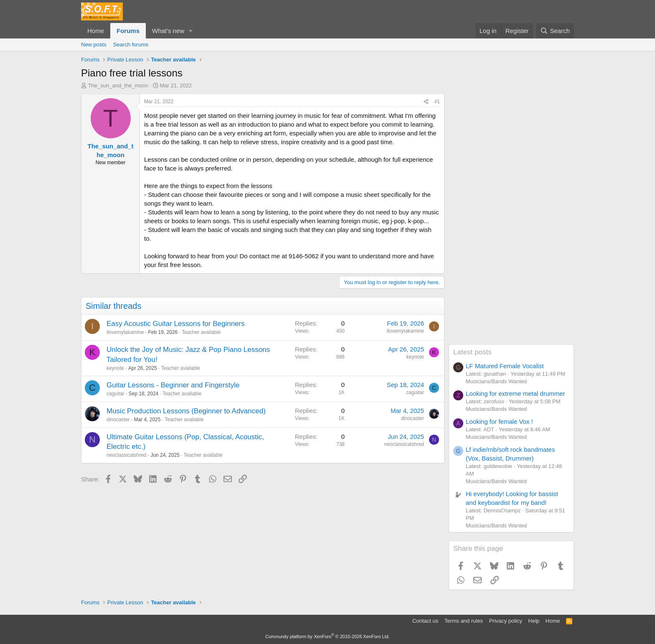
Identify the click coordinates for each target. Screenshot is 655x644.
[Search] (555, 31)
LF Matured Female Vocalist (505, 366)
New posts (94, 45)
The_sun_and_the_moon (118, 85)
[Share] (426, 102)
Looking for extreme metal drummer (515, 393)
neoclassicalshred (126, 455)
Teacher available (201, 332)
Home (96, 31)
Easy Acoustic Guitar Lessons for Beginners (176, 324)
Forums (128, 31)
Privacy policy (506, 621)
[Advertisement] (511, 219)
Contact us (425, 621)
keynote (115, 368)
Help (534, 621)
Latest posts (472, 352)
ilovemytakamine (125, 332)
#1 (437, 102)
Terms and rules (464, 621)
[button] (191, 31)
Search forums (131, 45)
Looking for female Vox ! (499, 421)
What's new (168, 31)
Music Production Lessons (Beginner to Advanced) (186, 411)
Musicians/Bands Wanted (496, 381)
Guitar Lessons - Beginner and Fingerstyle (173, 385)
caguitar (116, 394)
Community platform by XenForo (327, 636)
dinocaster (118, 420)
